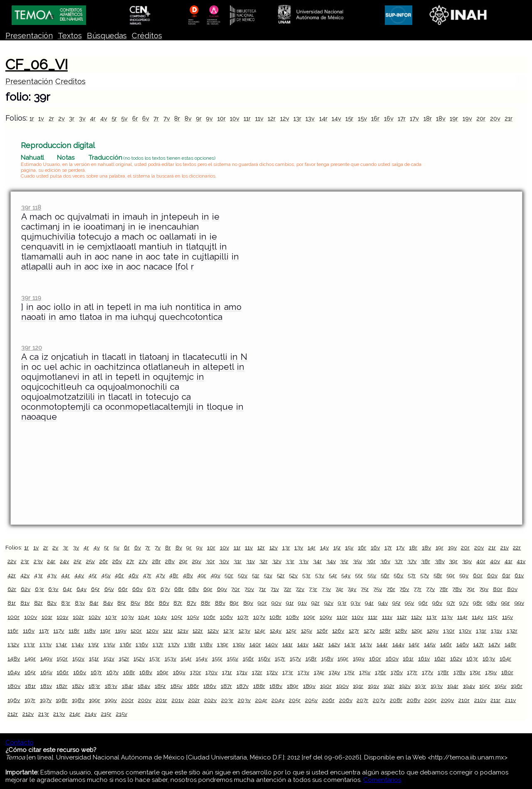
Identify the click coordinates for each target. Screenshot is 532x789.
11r (247, 118)
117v (59, 631)
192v (405, 686)
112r (402, 617)
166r (63, 672)
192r (389, 686)
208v (414, 700)
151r (94, 658)
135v (109, 644)
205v (311, 700)
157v (295, 658)
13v (310, 118)
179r (475, 672)
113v (447, 617)
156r (248, 658)
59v (464, 575)
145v (430, 644)
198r (62, 700)
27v (143, 561)
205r (295, 700)
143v (366, 644)
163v (489, 658)
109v (326, 617)
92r (315, 603)
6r (135, 118)
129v (433, 631)
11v (259, 118)
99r (506, 603)
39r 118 (31, 207)
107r (243, 617)
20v (495, 118)
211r (495, 700)
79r (470, 589)
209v (447, 700)
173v (303, 672)
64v (81, 589)
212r (13, 714)
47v (160, 575)
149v (46, 658)
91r (290, 603)
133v (46, 644)
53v (320, 575)
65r (95, 589)
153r (155, 658)
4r (93, 118)
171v (242, 672)
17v (414, 118)
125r (291, 631)
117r (44, 631)
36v (385, 561)
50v (243, 575)
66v (137, 589)
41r (509, 561)
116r (13, 631)
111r (373, 617)
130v (465, 631)
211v (510, 700)
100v (31, 617)
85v (135, 603)
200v (145, 700)
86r (149, 603)
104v (160, 617)
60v (492, 575)
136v (142, 644)
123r (229, 631)
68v (193, 589)
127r (354, 631)
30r (210, 561)
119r (105, 631)
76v (404, 589)
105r (177, 617)
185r (160, 686)
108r (275, 617)
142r (318, 644)
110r (342, 617)
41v (521, 561)
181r (30, 686)
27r (130, 561)
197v (46, 700)
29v (197, 561)
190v (342, 686)
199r (95, 700)
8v (188, 118)
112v (416, 617)
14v (336, 118)
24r (51, 561)
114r (462, 617)
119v (121, 631)
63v (53, 589)
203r (227, 700)
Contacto (20, 742)
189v (309, 686)
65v (109, 589)
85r (122, 603)
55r (359, 575)
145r (414, 644)
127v (369, 631)
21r (509, 118)
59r (451, 575)
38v (440, 561)
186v (210, 686)
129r (417, 631)
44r (65, 575)
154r (186, 658)
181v (46, 686)
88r (206, 603)
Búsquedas (107, 36)
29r (183, 561)
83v (80, 603)
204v (278, 700)
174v (334, 672)
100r (14, 617)
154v (202, 658)
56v (398, 575)
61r (506, 575)
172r (257, 672)
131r (481, 631)
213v (59, 714)
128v (401, 631)
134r (61, 644)
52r (281, 575)
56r (385, 575)
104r (144, 617)
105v (193, 617)
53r (306, 575)
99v (519, 603)
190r (326, 686)
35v (357, 561)
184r (128, 686)
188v (276, 686)
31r (238, 561)
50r (229, 575)
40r (481, 561)
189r (293, 686)
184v (144, 686)
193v (437, 686)
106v (226, 617)
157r (280, 658)
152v (139, 658)
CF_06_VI (37, 64)
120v (152, 631)
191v (373, 686)
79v (484, 589)
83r (66, 603)
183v (111, 686)
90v (276, 603)
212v (28, 714)
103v (128, 617)
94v (383, 603)
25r (78, 561)
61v (519, 575)
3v (82, 118)
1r (32, 118)
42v (25, 575)
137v (174, 644)
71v (275, 589)
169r (163, 672)
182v (78, 686)
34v (331, 561)
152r (124, 658)
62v (26, 589)
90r (262, 603)
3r (72, 118)
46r (119, 575)
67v (165, 589)
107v (259, 617)
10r (222, 118)
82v (52, 603)
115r (493, 617)
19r (454, 118)
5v (124, 118)
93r (342, 603)
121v (183, 631)
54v (346, 575)
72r (287, 589)
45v (106, 575)
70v (249, 589)
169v (179, 672)
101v (62, 617)
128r (385, 631)
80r (498, 589)
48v (188, 575)
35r (344, 561)
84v (108, 603)
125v (307, 631)
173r (288, 672)
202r (194, 700)
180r (507, 672)
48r (174, 575)
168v (146, 672)
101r (47, 617)
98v (492, 603)
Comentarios (382, 780)
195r (485, 686)
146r (446, 644)
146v (463, 644)
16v (389, 118)
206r (328, 700)
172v (272, 672)
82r (38, 603)
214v (91, 714)
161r (408, 658)
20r (481, 118)
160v (392, 658)
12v (285, 118)
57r (412, 575)
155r (217, 658)
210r (464, 700)
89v (248, 603)
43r (38, 575)
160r (375, 658)
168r (129, 672)
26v (117, 561)
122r (198, 631)
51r (256, 575)
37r (399, 561)
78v (457, 589)
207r (362, 700)
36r (371, 561)
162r (440, 658)
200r (128, 700)
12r (272, 118)
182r (62, 686)
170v (211, 672)
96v (437, 603)
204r (261, 700)
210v (480, 700)
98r (478, 603)
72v (300, 589)
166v (80, 672)
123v (244, 631)
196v (14, 700)
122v (213, 631)
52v (293, 575)
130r (449, 631)
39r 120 (32, 348)
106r (209, 617)
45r (93, 575)
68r (179, 589)
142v (334, 644)
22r (517, 547)
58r (438, 575)
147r (478, 644)
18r (428, 118)
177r (412, 672)
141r (287, 644)
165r (30, 672)
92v (329, 603)
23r (25, 561)
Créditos (147, 36)
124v (276, 631)
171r (227, 672)
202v (210, 700)
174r (319, 672)
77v (430, 589)
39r (453, 561)
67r (151, 589)
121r (168, 631)
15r (349, 118)
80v (512, 589)
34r (317, 561)
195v (500, 686)
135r (94, 644)
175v (365, 672)
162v (456, 658)
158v (327, 658)
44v (79, 575)
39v (467, 561)
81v (25, 603)
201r (161, 700)
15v (362, 118)
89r (234, 603)
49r (202, 575)
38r (426, 561)
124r (260, 631)
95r (397, 603)
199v (111, 700)
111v (387, 617)
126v (338, 631)
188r (259, 686)
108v (292, 617)
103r (111, 617)
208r (396, 700)
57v (425, 575)
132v (13, 644)
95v (409, 603)
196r (517, 686)
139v (239, 644)
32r (264, 561)
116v (29, 631)
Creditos (70, 81)
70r (235, 589)
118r (74, 631)
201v (178, 700)
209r (430, 700)
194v (469, 686)
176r (381, 672)
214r (75, 714)
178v (459, 672)
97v (464, 603)
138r (190, 644)
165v (46, 672)
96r (423, 603)
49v (216, 575)
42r (12, 575)
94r (369, 603)
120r (136, 631)
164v (14, 672)
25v (90, 561)
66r (123, 589)
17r (402, 118)
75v (378, 589)
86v (164, 603)
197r (30, 700)
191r (358, 686)
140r (255, 644)
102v (95, 617)
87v (191, 603)
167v (112, 672)
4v (104, 118)
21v (505, 547)
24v (64, 561)
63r (39, 589)
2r (51, 118)
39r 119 (31, 298)
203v (244, 700)
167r (96, 672)
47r (147, 575)
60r (478, 575)
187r (226, 686)
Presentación (29, 36)
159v (359, 658)
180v (14, 686)
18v (441, 118)
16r (375, 118)
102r (78, 617)
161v (424, 658)
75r (365, 589)
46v (133, 575)
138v (206, 644)
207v (379, 700)
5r (114, 118)
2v (62, 118)
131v (496, 631)
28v (170, 561)
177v (427, 672)
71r (262, 589)
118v (90, 631)
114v (477, 617)
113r (432, 617)
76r (391, 589)
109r (309, 617)
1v (41, 118)
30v (224, 561)
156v (264, 658)
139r (223, 644)
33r (290, 561)
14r (323, 118)
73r (313, 589)
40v (495, 561)
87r (178, 603)
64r (67, 589)
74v (352, 589)
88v (220, 603)
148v (14, 658)
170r (196, 672)
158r (311, 658)
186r (193, 686)
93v (356, 603)
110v (357, 617)
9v (209, 118)
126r (322, 631)
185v (176, 686)
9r (199, 118)
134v (78, 644)
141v (303, 644)
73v (326, 589)
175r (349, 672)
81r (12, 603)
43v (52, 575)
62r (12, 589)
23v (38, 561)
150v (78, 658)
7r (156, 118)
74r (339, 589)
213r (44, 714)
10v (235, 118)
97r (451, 603)
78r (444, 589)
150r (62, 658)
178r (443, 672)
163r (472, 658)
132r (512, 631)
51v (268, 575)
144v (398, 644)
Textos (70, 36)
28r (156, 561)
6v (146, 118)
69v (222, 589)
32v (277, 561)
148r (510, 644)
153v (170, 658)
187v (243, 686)
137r (158, 644)
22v (12, 561)
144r (382, 644)
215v (122, 714)
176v (397, 672)
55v (372, 575)
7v (167, 118)
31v (250, 561)
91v (302, 603)
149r (30, 658)
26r (104, 561)
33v (304, 561)
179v (491, 672)
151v (109, 658)
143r (350, 644)
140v (271, 644)
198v (78, 700)
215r (106, 714)
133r (29, 644)
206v (346, 700)
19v (467, 118)
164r (505, 658)
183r (94, 686)
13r (297, 118)
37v (412, 561)
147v (494, 644)
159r (343, 658)
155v (233, 658)
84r (94, 603)
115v (507, 617)
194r (453, 686)
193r (420, 686)
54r (333, 575)
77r (417, 589)
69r (208, 589)
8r (177, 118)
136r (126, 644)
